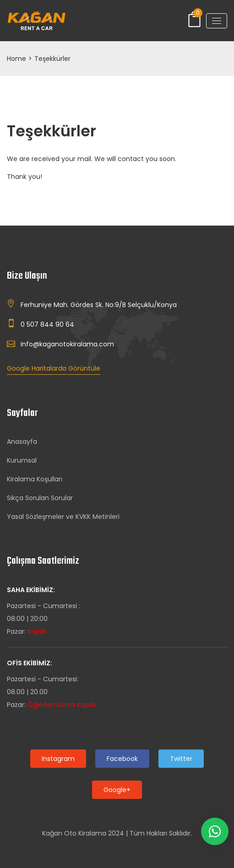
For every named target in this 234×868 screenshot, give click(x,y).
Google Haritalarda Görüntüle (54, 368)
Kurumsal (22, 460)
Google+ (117, 790)
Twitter (181, 759)
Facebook (122, 759)
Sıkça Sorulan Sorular (40, 498)
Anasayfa (22, 442)
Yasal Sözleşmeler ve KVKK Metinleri (63, 517)
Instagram (58, 759)
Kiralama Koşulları (35, 479)
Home (16, 59)
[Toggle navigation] (217, 21)
